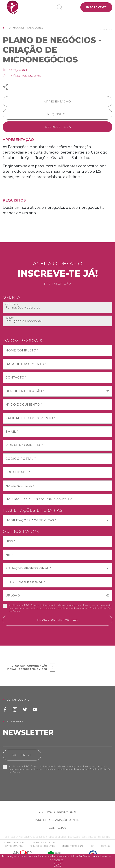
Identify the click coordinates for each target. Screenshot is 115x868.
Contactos (57, 828)
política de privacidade (43, 608)
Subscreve (22, 755)
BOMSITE (106, 837)
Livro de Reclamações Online (57, 820)
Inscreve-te (96, 7)
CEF (92, 846)
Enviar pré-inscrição (58, 620)
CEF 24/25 (106, 846)
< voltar (106, 29)
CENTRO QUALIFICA (14, 846)
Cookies (58, 860)
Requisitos (57, 114)
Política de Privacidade (58, 812)
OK (57, 865)
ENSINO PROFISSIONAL (73, 846)
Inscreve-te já (57, 127)
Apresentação (57, 101)
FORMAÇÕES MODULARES (42, 846)
